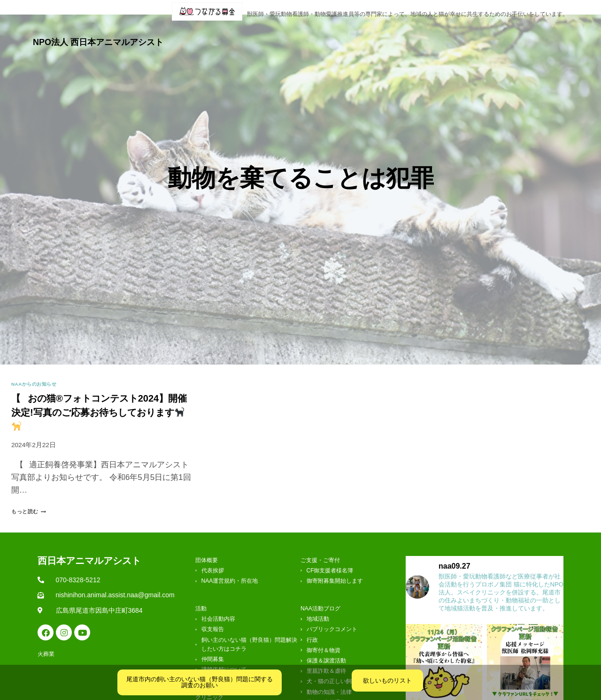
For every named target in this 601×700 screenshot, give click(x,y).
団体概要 (270, 34)
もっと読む (33, 497)
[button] (270, 34)
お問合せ (519, 34)
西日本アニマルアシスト (89, 546)
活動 (312, 34)
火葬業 (556, 34)
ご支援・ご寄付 (463, 34)
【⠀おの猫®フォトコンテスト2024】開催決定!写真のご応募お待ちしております (99, 397)
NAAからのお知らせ (39, 369)
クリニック (399, 34)
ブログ (350, 34)
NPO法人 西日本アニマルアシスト (98, 34)
